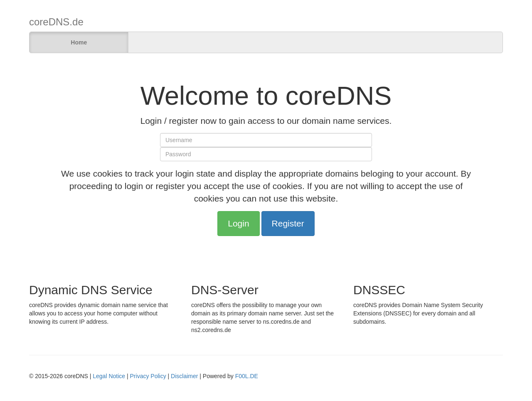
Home (79, 42)
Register (288, 223)
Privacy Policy (148, 376)
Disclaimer (184, 376)
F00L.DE (247, 376)
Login (238, 223)
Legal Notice (109, 376)
